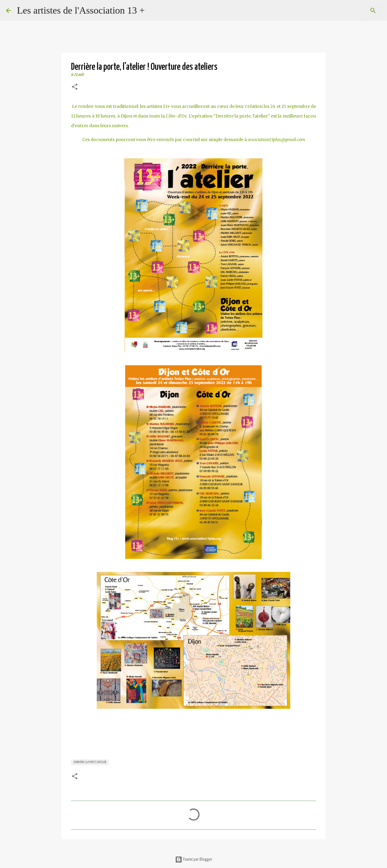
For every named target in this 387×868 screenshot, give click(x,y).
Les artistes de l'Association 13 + (81, 10)
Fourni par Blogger (194, 859)
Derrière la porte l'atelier (90, 762)
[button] (75, 87)
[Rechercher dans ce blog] (350, 11)
